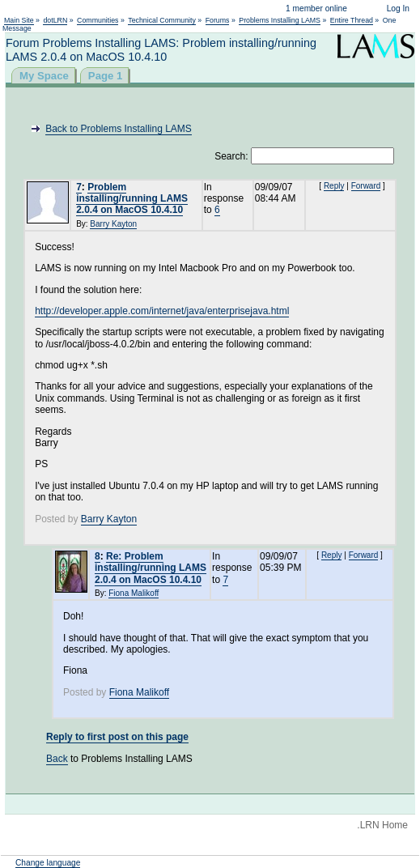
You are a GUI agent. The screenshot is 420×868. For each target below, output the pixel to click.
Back (57, 759)
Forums (218, 20)
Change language (48, 863)
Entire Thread (352, 20)
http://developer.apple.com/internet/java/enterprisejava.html (162, 311)
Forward (366, 186)
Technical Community (162, 20)
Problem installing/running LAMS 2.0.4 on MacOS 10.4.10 (132, 199)
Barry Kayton (113, 224)
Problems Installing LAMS (280, 20)
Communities (98, 20)
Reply (334, 186)
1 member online (316, 9)
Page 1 (106, 76)
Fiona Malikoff (134, 593)
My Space (44, 76)
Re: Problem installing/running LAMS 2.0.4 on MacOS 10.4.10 (151, 568)
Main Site (19, 20)
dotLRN (55, 20)
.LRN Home (382, 825)
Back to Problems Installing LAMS (119, 129)
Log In (398, 9)
